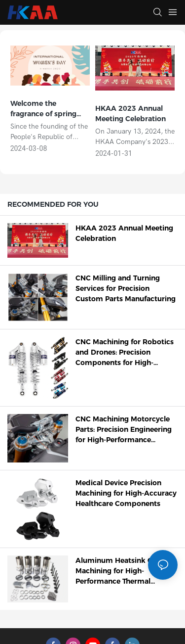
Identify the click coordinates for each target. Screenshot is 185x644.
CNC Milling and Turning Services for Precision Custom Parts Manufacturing (126, 288)
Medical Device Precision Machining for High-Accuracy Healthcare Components (126, 493)
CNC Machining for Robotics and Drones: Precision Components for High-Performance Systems (125, 353)
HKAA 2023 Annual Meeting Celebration (130, 114)
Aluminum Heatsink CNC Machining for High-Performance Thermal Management (119, 571)
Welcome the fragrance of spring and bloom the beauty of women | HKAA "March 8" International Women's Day (50, 109)
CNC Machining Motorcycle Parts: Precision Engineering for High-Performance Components (124, 430)
